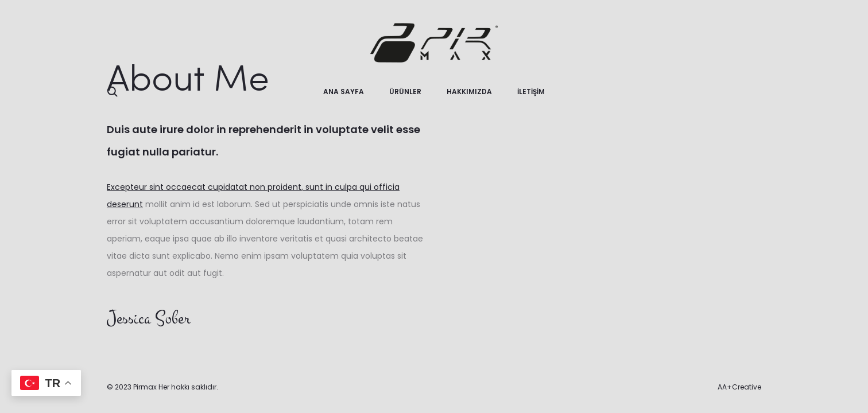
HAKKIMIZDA (469, 91)
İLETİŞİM (531, 91)
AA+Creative (739, 387)
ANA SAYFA (344, 91)
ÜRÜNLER (405, 91)
